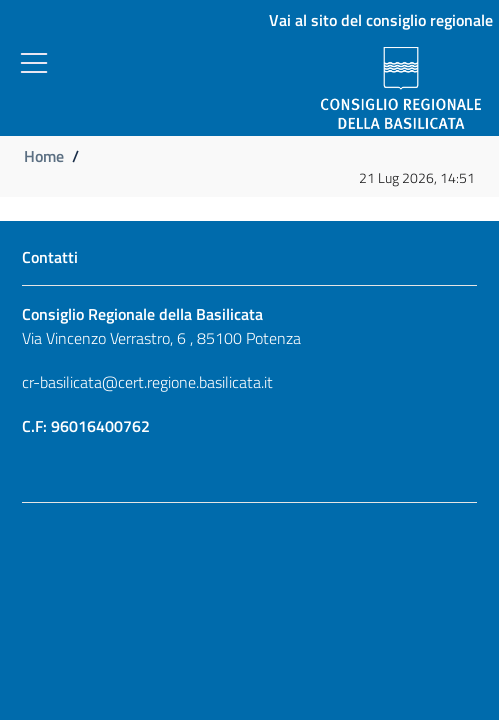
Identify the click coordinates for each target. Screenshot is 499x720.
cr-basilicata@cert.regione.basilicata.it (147, 382)
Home (44, 156)
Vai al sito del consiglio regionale (381, 20)
